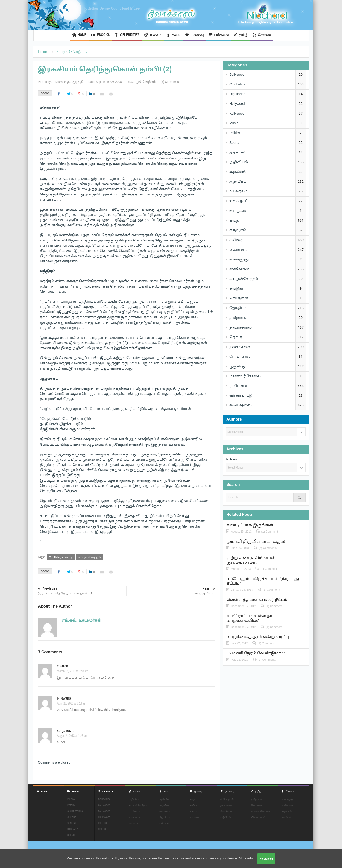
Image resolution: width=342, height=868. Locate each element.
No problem (266, 859)
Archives (231, 459)
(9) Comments (267, 660)
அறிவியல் (239, 162)
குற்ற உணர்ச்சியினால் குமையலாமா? (251, 560)
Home (79, 35)
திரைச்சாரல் (240, 328)
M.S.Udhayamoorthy (61, 557)
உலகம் (153, 35)
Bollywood (237, 75)
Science (72, 835)
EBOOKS (101, 35)
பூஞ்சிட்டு (237, 367)
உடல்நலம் (238, 192)
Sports (234, 143)
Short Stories (75, 811)
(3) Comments (170, 82)
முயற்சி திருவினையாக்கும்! (256, 542)
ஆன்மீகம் (238, 182)
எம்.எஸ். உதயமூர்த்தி (67, 82)
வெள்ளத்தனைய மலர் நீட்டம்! (257, 600)
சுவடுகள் (237, 289)
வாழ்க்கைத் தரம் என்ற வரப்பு (258, 637)
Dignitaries (237, 94)
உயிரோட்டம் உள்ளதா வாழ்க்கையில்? (249, 618)
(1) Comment (270, 532)
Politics (235, 133)
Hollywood (237, 104)
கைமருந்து (239, 260)
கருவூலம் (238, 230)
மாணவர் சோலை (245, 376)
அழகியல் (238, 172)
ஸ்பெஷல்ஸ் (240, 406)
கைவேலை (239, 269)
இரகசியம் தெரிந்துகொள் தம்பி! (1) (82, 591)
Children (72, 817)
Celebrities (127, 35)
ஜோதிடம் (238, 308)
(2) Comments (272, 590)
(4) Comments (268, 548)
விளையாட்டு (241, 396)
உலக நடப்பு (240, 201)
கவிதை (236, 240)
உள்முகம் (238, 211)
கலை (173, 35)
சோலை (261, 35)
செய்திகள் (239, 299)
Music (234, 123)
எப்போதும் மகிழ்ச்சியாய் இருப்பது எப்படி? (263, 581)
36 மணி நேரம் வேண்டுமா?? (256, 653)
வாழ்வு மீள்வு (171, 591)
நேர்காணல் (240, 357)
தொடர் (236, 337)
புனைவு (194, 35)
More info (246, 859)
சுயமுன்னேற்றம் (72, 52)
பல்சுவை (219, 35)
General (72, 823)
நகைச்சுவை (240, 347)
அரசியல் (237, 153)
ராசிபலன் (238, 386)
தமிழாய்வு (239, 318)
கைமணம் (238, 250)
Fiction (71, 799)
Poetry (71, 805)
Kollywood (237, 114)
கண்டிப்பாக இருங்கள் (250, 525)
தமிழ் (241, 35)
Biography (73, 829)
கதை (234, 221)
